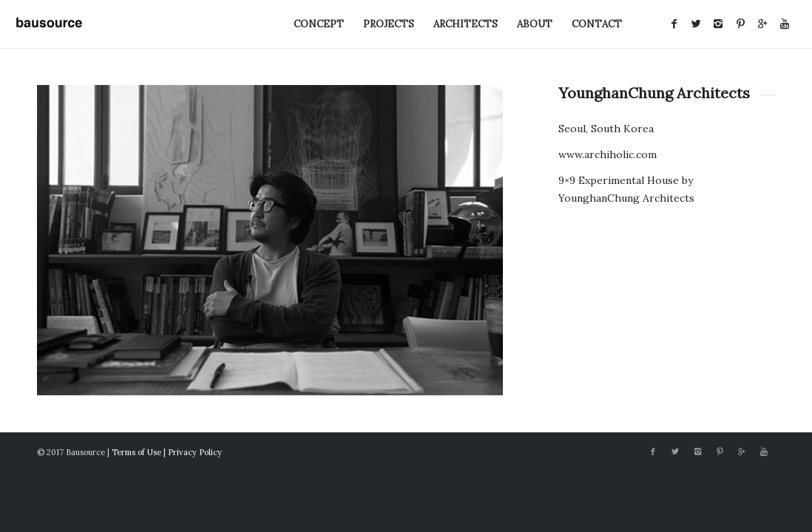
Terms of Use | (140, 452)
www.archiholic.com (608, 154)
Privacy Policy (195, 452)
